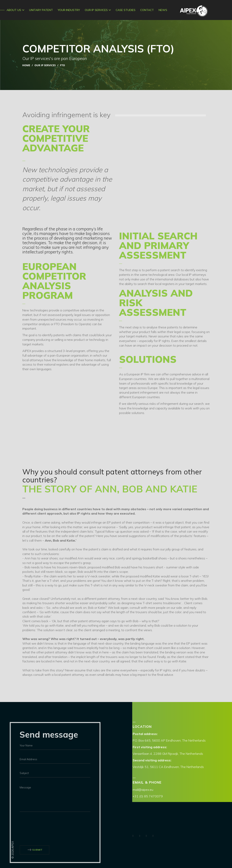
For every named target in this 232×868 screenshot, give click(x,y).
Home (26, 65)
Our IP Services (98, 10)
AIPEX (194, 11)
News (163, 10)
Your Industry (69, 10)
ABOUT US (15, 10)
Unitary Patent (41, 10)
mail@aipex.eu (143, 790)
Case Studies (126, 10)
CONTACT (147, 10)
